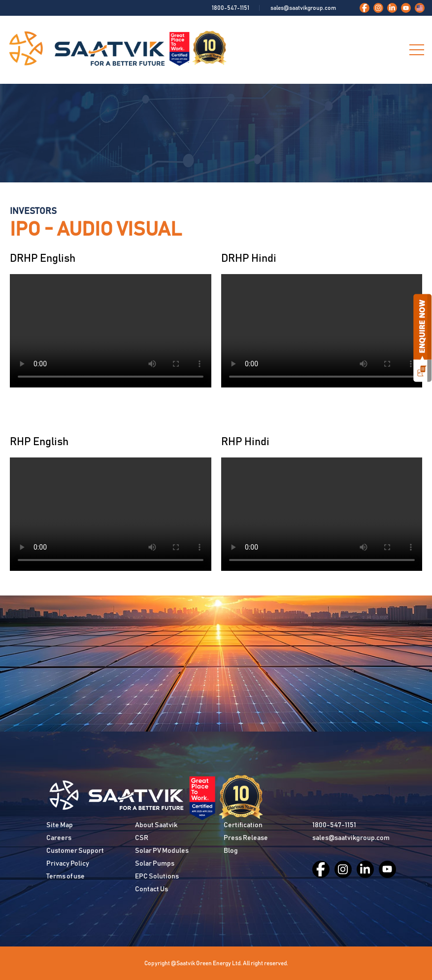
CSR (142, 838)
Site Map (60, 825)
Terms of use (66, 876)
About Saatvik (156, 825)
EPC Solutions (157, 876)
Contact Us (151, 889)
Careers (59, 838)
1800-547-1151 (231, 8)
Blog (231, 851)
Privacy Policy (68, 864)
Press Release (246, 838)
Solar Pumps (155, 864)
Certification (243, 825)
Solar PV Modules (162, 851)
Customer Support (75, 851)
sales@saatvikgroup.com (303, 8)
